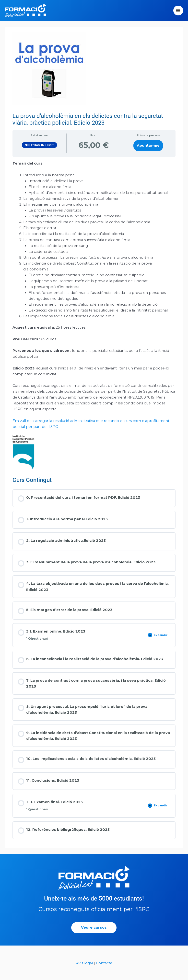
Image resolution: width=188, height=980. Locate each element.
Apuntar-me (148, 151)
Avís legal (84, 969)
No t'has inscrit (39, 150)
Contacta (104, 969)
